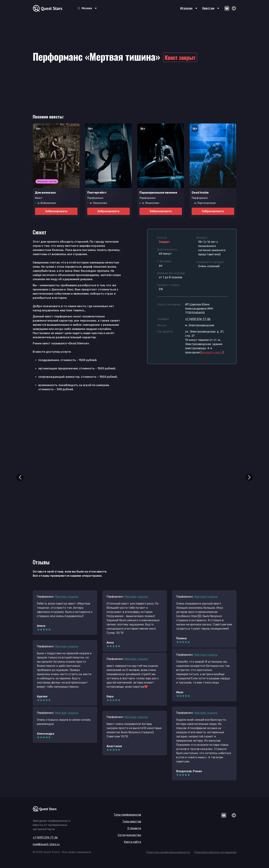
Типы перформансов (127, 815)
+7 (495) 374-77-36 (198, 319)
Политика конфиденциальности (168, 852)
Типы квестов (132, 821)
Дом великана (45, 193)
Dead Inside (200, 193)
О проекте (134, 828)
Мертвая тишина (67, 597)
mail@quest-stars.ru (46, 844)
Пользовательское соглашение (215, 852)
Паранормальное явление (158, 193)
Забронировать (56, 211)
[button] (20, 477)
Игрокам (186, 8)
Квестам (208, 8)
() (212, 352)
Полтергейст (97, 193)
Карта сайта (132, 842)
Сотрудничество (129, 835)
